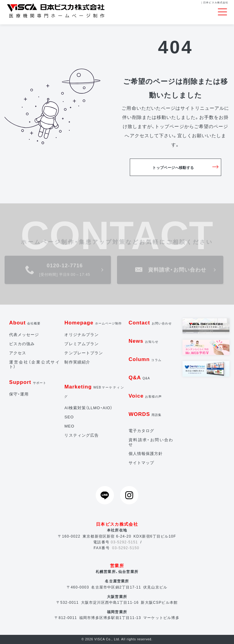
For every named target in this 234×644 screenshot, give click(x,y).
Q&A (139, 378)
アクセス (18, 353)
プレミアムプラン (81, 344)
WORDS (145, 414)
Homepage (93, 323)
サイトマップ (141, 463)
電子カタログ (141, 431)
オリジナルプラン (81, 335)
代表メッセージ (24, 335)
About (25, 323)
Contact (150, 323)
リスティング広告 (81, 435)
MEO (69, 426)
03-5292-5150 (126, 548)
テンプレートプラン (83, 353)
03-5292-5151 (124, 542)
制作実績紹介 (77, 362)
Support (28, 382)
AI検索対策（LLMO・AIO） (88, 408)
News (144, 341)
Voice (145, 396)
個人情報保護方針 (146, 454)
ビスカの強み (22, 344)
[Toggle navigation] (222, 12)
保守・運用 (19, 394)
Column (145, 359)
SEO (69, 417)
